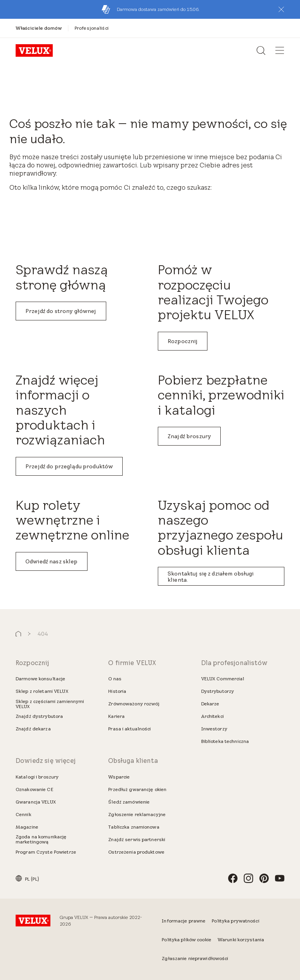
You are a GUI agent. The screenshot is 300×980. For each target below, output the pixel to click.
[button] (281, 9)
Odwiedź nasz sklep (52, 561)
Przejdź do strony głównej (61, 311)
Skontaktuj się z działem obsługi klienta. (211, 577)
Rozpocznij (183, 341)
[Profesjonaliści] (92, 28)
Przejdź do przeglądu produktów (69, 466)
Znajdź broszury (189, 436)
